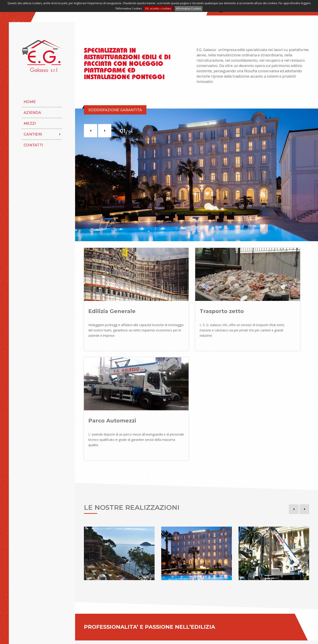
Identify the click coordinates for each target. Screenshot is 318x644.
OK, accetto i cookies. (158, 9)
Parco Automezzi (267, 304)
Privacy (116, 636)
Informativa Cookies (189, 9)
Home (30, 102)
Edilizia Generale (112, 304)
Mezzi (30, 123)
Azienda (32, 113)
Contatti (33, 145)
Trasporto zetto (188, 304)
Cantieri (33, 134)
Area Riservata (156, 636)
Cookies (133, 636)
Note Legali (97, 636)
